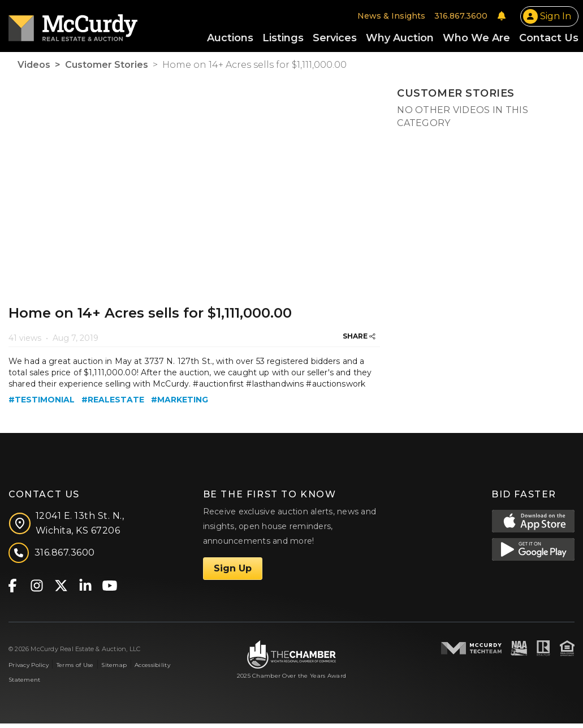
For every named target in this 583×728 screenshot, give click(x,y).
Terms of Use (75, 669)
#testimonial (42, 404)
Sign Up (233, 573)
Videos (34, 69)
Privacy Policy (29, 669)
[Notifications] (502, 18)
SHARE (359, 341)
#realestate (113, 404)
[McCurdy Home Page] (73, 26)
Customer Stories (107, 69)
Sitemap (114, 669)
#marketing (180, 404)
